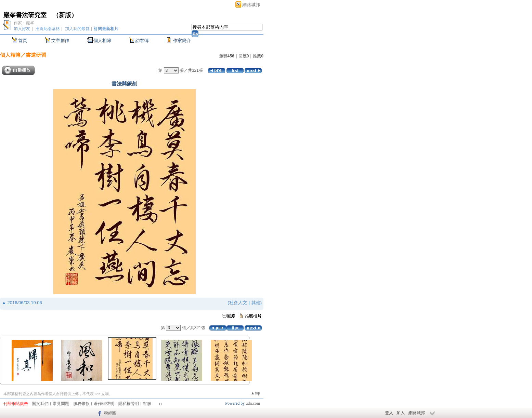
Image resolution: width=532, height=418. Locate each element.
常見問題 (61, 404)
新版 (65, 15)
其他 (256, 303)
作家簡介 (182, 41)
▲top (255, 393)
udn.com (253, 403)
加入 (401, 413)
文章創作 (60, 41)
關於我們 (40, 404)
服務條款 (81, 404)
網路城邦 (251, 5)
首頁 (23, 41)
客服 (147, 404)
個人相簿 (102, 41)
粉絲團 (110, 413)
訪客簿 (142, 41)
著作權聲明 (104, 404)
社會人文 (238, 303)
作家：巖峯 (24, 23)
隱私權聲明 (129, 404)
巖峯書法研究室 (25, 15)
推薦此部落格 (48, 29)
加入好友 (22, 29)
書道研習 (36, 55)
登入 (389, 413)
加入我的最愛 (77, 29)
